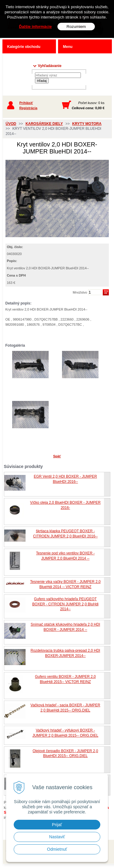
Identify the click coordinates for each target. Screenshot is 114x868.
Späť (57, 456)
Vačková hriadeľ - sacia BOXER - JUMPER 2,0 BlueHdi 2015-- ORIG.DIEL (65, 708)
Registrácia (28, 108)
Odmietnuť (57, 849)
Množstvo (80, 292)
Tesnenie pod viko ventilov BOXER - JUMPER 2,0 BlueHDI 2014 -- (66, 556)
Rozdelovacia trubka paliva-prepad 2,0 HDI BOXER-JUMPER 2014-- (66, 653)
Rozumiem (76, 27)
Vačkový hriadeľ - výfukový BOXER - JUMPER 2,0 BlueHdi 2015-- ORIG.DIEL (66, 733)
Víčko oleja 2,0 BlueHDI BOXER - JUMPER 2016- (65, 505)
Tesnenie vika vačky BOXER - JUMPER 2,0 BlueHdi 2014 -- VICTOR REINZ (65, 584)
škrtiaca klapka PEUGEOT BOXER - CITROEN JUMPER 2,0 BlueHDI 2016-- (66, 534)
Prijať (57, 825)
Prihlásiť (26, 103)
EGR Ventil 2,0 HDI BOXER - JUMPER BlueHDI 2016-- (65, 479)
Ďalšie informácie (36, 27)
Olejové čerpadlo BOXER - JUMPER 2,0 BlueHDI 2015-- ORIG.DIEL (65, 754)
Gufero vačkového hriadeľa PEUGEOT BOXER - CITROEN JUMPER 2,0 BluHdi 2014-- (65, 604)
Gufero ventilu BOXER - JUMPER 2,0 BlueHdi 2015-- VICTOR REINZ (65, 679)
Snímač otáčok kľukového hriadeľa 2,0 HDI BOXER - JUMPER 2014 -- (65, 627)
